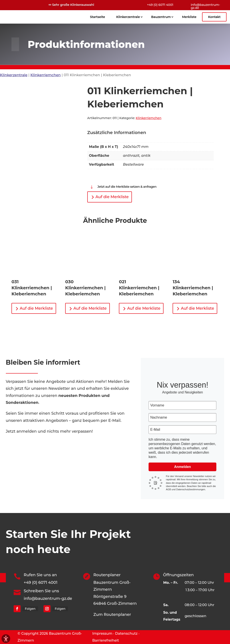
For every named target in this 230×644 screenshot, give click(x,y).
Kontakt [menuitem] (214, 17)
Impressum (102, 633)
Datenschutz (126, 633)
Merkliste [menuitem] (189, 17)
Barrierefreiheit (106, 640)
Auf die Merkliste (112, 197)
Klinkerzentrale (14, 75)
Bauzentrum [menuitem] (161, 17)
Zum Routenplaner (112, 615)
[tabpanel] (151, 156)
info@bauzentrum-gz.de (205, 6)
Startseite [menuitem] (98, 17)
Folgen (30, 609)
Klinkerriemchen (45, 75)
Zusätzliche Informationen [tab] (117, 133)
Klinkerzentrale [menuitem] (128, 17)
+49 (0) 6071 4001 (160, 5)
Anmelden (182, 467)
